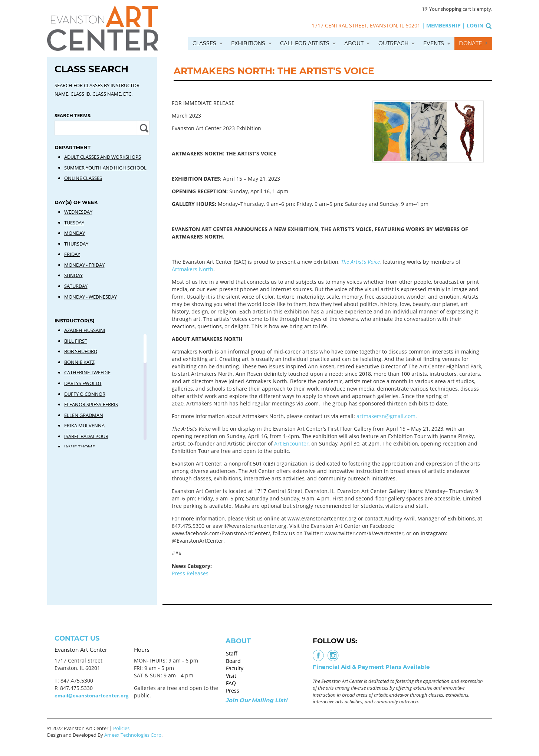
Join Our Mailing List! (256, 700)
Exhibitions (248, 43)
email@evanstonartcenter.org (91, 696)
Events (434, 43)
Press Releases (190, 573)
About (354, 43)
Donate (470, 43)
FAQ (231, 683)
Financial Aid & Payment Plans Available (371, 667)
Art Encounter (291, 443)
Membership (443, 25)
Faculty (235, 668)
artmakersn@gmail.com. (387, 416)
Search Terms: (73, 115)
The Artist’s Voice (360, 262)
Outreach (393, 43)
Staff (232, 653)
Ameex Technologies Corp (133, 735)
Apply (143, 128)
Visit (231, 676)
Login (475, 25)
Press (233, 691)
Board (233, 661)
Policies (121, 728)
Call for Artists (305, 43)
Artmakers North (193, 269)
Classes (204, 43)
